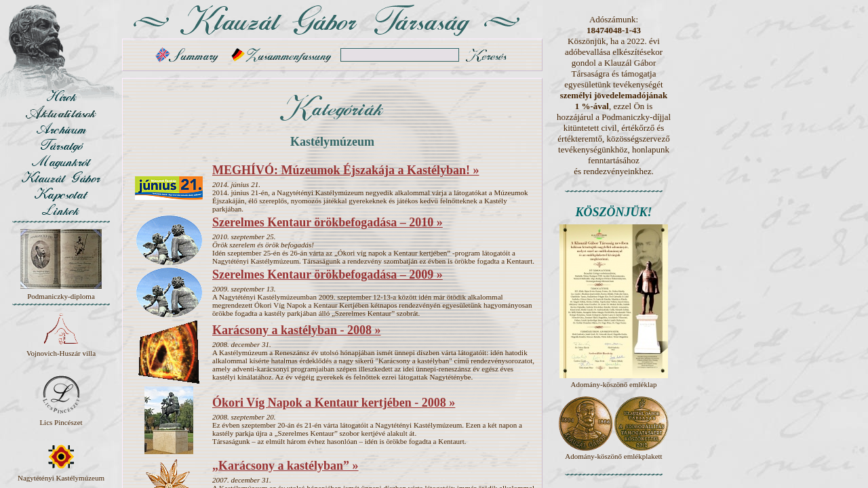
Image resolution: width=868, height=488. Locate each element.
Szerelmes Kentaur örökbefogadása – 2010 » (328, 222)
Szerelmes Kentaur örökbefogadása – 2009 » (328, 274)
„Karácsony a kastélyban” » (285, 466)
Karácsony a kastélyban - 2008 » (297, 330)
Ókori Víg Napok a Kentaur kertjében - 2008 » (334, 403)
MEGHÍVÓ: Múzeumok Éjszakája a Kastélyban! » (346, 170)
